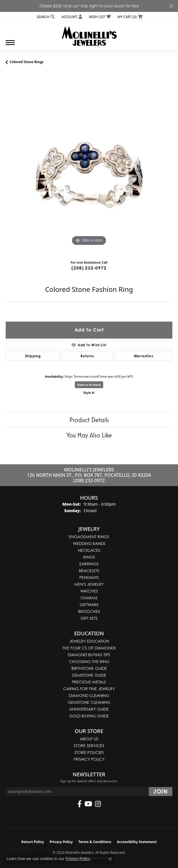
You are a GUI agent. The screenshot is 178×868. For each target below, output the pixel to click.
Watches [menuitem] (89, 591)
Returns (87, 356)
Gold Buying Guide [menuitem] (89, 716)
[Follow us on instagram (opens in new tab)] (98, 804)
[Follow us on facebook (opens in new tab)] (80, 804)
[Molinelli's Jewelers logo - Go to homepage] (89, 34)
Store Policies (89, 752)
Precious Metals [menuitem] (89, 682)
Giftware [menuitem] (89, 605)
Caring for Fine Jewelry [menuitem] (89, 689)
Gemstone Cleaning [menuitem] (89, 702)
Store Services (89, 746)
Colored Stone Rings (27, 62)
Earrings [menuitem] (89, 564)
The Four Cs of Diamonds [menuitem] (89, 648)
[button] (45, 17)
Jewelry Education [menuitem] (89, 641)
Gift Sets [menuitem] (89, 618)
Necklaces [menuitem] (89, 550)
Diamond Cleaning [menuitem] (89, 695)
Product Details (89, 420)
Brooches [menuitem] (89, 611)
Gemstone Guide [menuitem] (89, 675)
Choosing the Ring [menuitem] (89, 661)
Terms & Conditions (95, 842)
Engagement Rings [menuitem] (89, 537)
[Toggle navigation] (10, 45)
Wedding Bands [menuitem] (89, 543)
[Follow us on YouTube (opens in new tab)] (88, 804)
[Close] (171, 6)
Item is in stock (89, 385)
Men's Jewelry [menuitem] (89, 584)
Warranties (144, 356)
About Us (89, 739)
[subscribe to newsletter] (161, 792)
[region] (89, 164)
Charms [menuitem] (89, 598)
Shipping (33, 356)
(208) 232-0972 (89, 268)
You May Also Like (89, 435)
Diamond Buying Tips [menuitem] (89, 655)
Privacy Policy (89, 759)
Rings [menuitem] (89, 557)
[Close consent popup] (110, 859)
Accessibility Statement (137, 842)
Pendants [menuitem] (89, 577)
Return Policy (33, 842)
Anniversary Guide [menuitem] (89, 709)
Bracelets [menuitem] (89, 571)
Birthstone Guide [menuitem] (89, 668)
